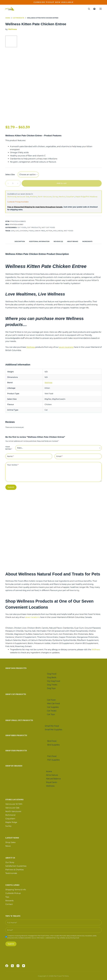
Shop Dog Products (16, 668)
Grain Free (40, 231)
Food (31, 231)
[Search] (89, 9)
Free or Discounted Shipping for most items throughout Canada (35, 207)
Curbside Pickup (13, 893)
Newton (62, 197)
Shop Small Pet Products (19, 720)
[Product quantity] (13, 183)
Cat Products (34, 227)
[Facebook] (7, 966)
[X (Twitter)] (12, 966)
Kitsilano (33, 197)
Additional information (39, 241)
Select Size (10, 174)
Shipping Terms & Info (16, 889)
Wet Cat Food (48, 227)
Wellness (12, 29)
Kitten (49, 231)
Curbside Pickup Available (18, 202)
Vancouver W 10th (14, 803)
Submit (11, 487)
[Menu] (101, 9)
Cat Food (22, 227)
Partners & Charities (15, 869)
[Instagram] (18, 966)
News (8, 845)
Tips (7, 896)
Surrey (55, 197)
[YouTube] (24, 966)
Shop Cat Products (16, 694)
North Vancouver (45, 197)
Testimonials (11, 873)
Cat (17, 231)
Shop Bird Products (16, 735)
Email (59, 456)
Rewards (9, 900)
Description (20, 241)
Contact (9, 904)
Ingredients (87, 241)
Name (10, 456)
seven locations (66, 347)
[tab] (20, 241)
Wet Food (68, 231)
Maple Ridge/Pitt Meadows (86, 197)
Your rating (9, 448)
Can (13, 231)
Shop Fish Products (16, 750)
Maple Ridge (11, 822)
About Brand (73, 241)
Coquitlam (70, 197)
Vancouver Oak (23, 197)
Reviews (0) (58, 241)
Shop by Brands (14, 765)
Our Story (10, 862)
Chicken (24, 231)
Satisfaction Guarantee (16, 865)
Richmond (12, 197)
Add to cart (62, 183)
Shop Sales (10, 842)
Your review (13, 465)
